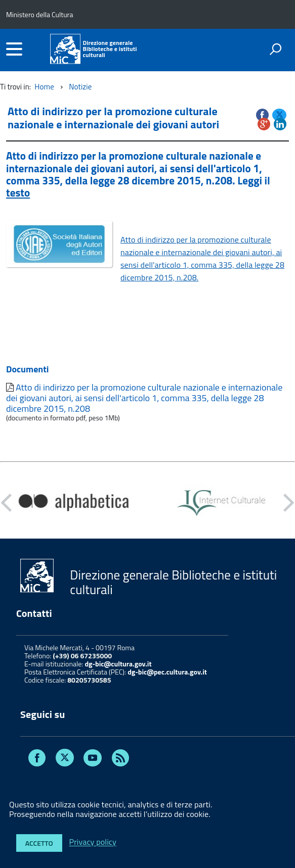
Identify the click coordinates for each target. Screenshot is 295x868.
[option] (74, 503)
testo (18, 192)
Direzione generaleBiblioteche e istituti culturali (110, 49)
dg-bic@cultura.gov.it (118, 664)
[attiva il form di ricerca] (275, 49)
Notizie (80, 87)
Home (44, 87)
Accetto (39, 843)
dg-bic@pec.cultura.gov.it (167, 672)
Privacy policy (93, 842)
